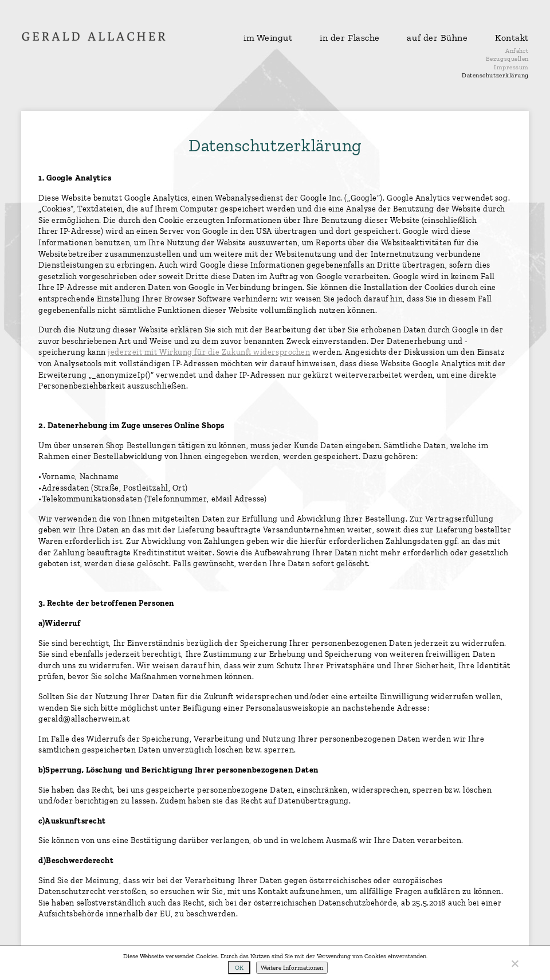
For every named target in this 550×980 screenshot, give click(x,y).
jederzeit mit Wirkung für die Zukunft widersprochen (209, 352)
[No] (514, 963)
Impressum (511, 67)
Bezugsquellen (507, 59)
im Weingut (268, 38)
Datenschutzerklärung (495, 75)
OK (239, 968)
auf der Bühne (437, 38)
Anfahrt (517, 51)
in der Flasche (350, 38)
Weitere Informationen (292, 968)
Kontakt (512, 38)
